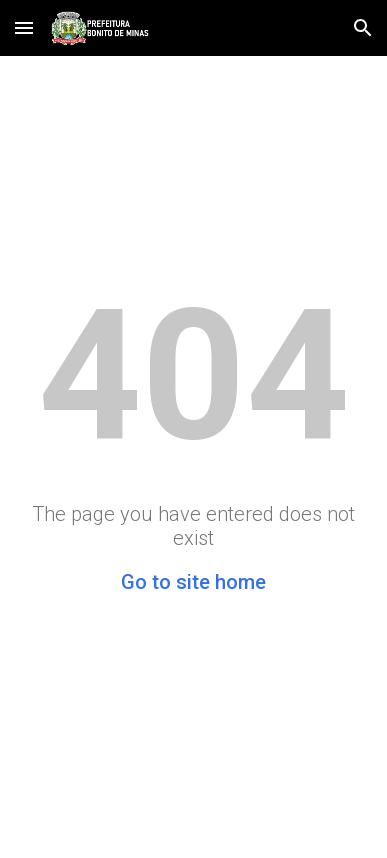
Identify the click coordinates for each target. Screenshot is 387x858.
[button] (24, 27)
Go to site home (193, 582)
